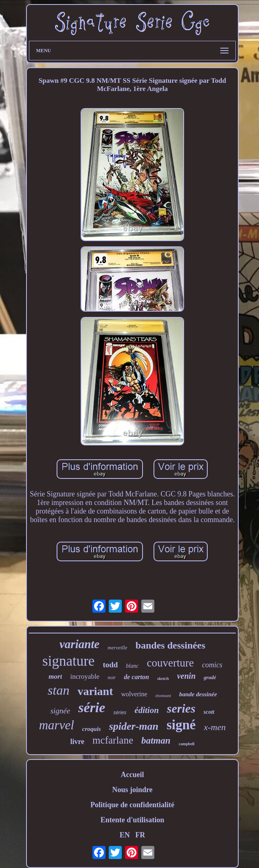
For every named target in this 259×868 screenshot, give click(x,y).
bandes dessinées (170, 645)
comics (212, 665)
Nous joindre (132, 790)
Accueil (132, 775)
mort (55, 676)
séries (120, 713)
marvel (57, 725)
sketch (163, 678)
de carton (136, 677)
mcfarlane (113, 740)
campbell (187, 744)
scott (209, 712)
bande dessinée (198, 694)
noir (112, 678)
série (92, 707)
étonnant (164, 695)
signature (68, 661)
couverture (170, 663)
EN (125, 835)
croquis (92, 729)
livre (77, 742)
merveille (117, 648)
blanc (132, 666)
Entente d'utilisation (133, 820)
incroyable (85, 676)
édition (147, 710)
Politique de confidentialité (132, 805)
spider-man (134, 726)
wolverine (134, 694)
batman (156, 741)
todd (110, 665)
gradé (210, 677)
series (181, 708)
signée (60, 711)
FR (140, 835)
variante (79, 644)
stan (58, 690)
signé (181, 725)
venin (187, 676)
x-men (215, 727)
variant (95, 691)
